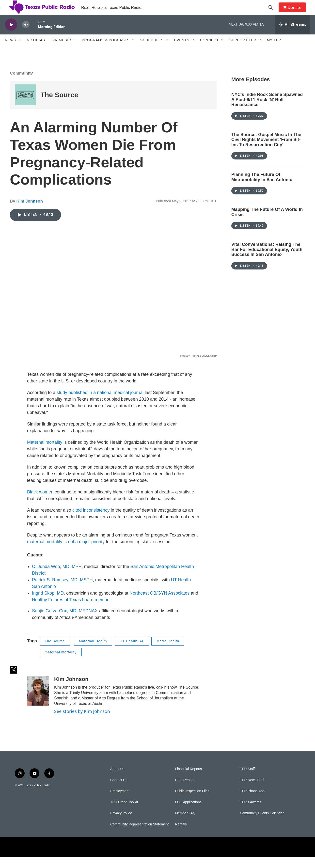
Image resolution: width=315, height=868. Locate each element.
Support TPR (243, 51)
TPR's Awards (251, 813)
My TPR (274, 51)
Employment (120, 802)
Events (182, 51)
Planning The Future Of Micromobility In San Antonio (262, 188)
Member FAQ (185, 824)
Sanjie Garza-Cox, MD (54, 622)
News (11, 51)
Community (21, 84)
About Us (117, 780)
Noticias (36, 51)
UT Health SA (132, 652)
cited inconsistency (91, 521)
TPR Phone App (252, 802)
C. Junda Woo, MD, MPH (57, 578)
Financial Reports (188, 780)
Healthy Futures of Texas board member (71, 611)
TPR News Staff (252, 791)
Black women (40, 503)
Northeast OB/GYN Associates (159, 604)
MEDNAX (88, 622)
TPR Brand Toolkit (124, 813)
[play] (11, 36)
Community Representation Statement (139, 835)
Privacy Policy (121, 824)
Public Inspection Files (192, 802)
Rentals (181, 835)
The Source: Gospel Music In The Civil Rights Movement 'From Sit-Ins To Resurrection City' (266, 151)
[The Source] (25, 106)
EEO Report (184, 791)
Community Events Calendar (262, 824)
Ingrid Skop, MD (48, 604)
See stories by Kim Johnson (82, 722)
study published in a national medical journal (100, 404)
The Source (59, 106)
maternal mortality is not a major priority (66, 553)
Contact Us (119, 791)
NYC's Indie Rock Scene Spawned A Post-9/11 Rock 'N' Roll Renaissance (267, 111)
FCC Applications (188, 813)
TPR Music (61, 51)
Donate (298, 13)
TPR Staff (247, 780)
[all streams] (292, 36)
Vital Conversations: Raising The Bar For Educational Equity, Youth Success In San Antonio (267, 260)
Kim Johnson (30, 212)
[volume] (26, 36)
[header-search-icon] (273, 13)
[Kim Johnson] (38, 702)
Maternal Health (93, 652)
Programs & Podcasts (106, 51)
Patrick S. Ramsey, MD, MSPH (62, 591)
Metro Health (168, 652)
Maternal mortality (45, 453)
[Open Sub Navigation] (20, 51)
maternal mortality (61, 663)
